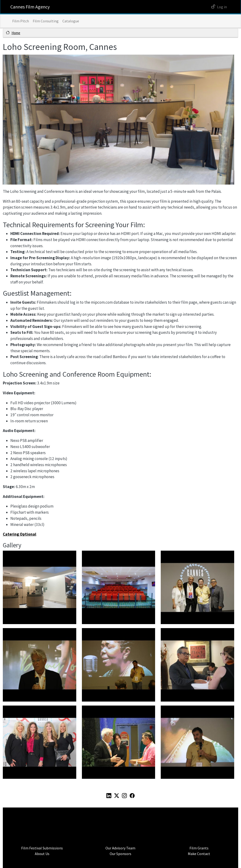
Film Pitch (21, 21)
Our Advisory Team (120, 848)
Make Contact (199, 854)
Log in (222, 7)
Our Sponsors (120, 854)
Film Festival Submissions (42, 848)
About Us (42, 854)
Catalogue (71, 21)
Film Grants (199, 848)
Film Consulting (46, 21)
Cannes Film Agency (30, 7)
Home (16, 33)
